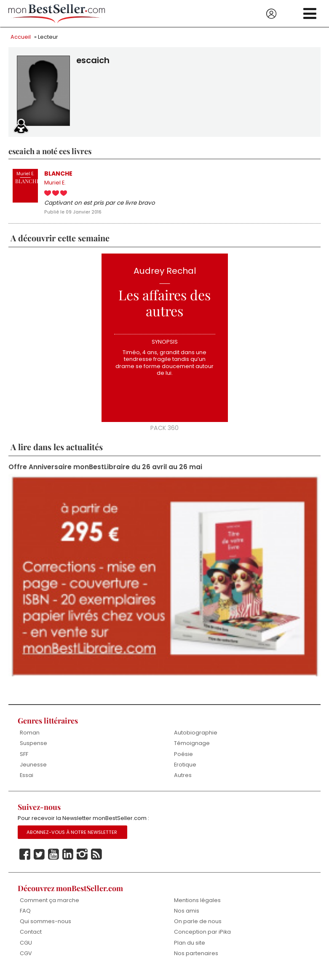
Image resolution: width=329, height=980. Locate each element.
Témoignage (192, 747)
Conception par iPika (203, 937)
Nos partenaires (196, 959)
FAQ (25, 916)
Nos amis (187, 916)
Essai (27, 779)
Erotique (185, 768)
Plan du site (190, 948)
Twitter (39, 859)
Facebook (25, 859)
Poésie (183, 757)
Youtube (53, 859)
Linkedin (68, 859)
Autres (183, 779)
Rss (96, 859)
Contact (31, 937)
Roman (30, 736)
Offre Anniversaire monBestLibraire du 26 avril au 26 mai (106, 470)
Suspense (33, 747)
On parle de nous (198, 926)
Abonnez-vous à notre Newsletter (72, 837)
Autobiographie (196, 736)
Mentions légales (197, 905)
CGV (26, 959)
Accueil (21, 37)
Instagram (82, 859)
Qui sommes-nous (45, 926)
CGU (26, 948)
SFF (24, 757)
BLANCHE (59, 174)
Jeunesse (33, 768)
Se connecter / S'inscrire (271, 14)
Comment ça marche (49, 905)
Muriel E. (55, 184)
